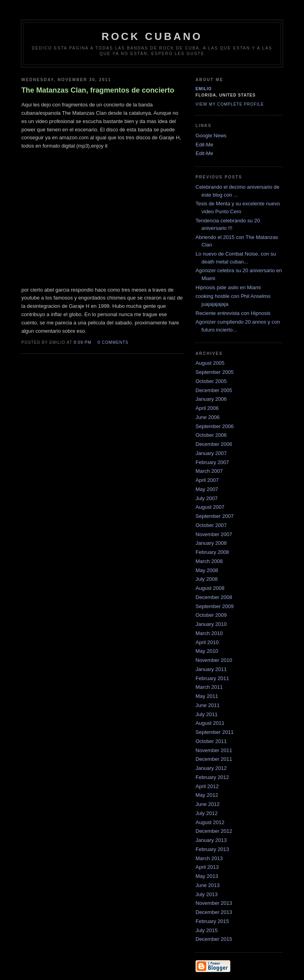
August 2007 (210, 507)
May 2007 (207, 489)
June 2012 (208, 804)
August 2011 (210, 723)
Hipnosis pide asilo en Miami (228, 287)
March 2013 (209, 858)
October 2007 (211, 525)
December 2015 (214, 939)
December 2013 (214, 912)
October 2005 (211, 381)
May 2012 (207, 795)
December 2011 (214, 759)
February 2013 (212, 849)
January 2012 (211, 768)
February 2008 (212, 552)
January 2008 (211, 543)
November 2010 (214, 660)
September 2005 (215, 372)
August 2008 (210, 588)
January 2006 (211, 399)
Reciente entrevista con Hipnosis (233, 313)
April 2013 (207, 867)
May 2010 (207, 651)
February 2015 (212, 921)
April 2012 (207, 786)
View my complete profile (230, 104)
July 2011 (207, 714)
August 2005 (210, 363)
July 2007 (207, 498)
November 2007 (214, 534)
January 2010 (211, 624)
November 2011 (214, 750)
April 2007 (207, 480)
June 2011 (208, 705)
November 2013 (214, 903)
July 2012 (207, 813)
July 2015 (207, 930)
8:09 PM (83, 342)
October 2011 (211, 741)
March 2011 (209, 687)
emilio (204, 89)
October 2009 (211, 615)
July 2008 (207, 579)
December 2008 (214, 597)
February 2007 (212, 462)
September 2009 (215, 606)
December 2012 (214, 831)
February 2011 (212, 678)
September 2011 (215, 732)
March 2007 (209, 471)
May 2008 (207, 570)
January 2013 (211, 840)
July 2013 (207, 894)
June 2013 (208, 885)
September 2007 (215, 516)
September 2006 (215, 426)
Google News (211, 136)
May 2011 (207, 696)
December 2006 (214, 444)
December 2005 (214, 390)
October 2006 (211, 435)
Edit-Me (204, 145)
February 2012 (212, 777)
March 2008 (209, 561)
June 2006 (208, 417)
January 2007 (211, 453)
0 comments (113, 342)
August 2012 (210, 822)
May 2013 (207, 876)
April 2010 (207, 642)
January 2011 (211, 669)
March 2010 (209, 633)
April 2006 (207, 408)
